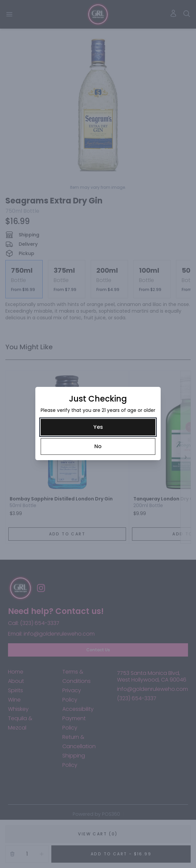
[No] (98, 446)
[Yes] (98, 427)
